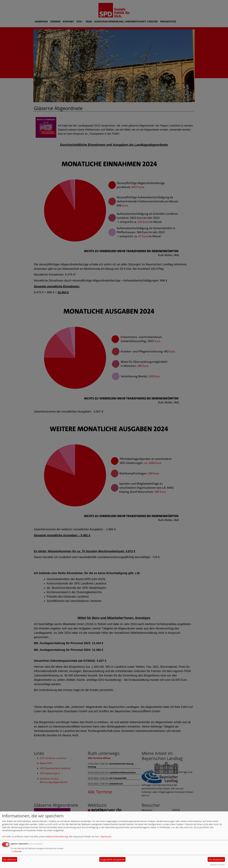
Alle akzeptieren (216, 859)
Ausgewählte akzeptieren (112, 859)
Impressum (106, 836)
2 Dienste (16, 851)
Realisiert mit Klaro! (218, 865)
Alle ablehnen (10, 859)
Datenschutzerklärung (57, 836)
